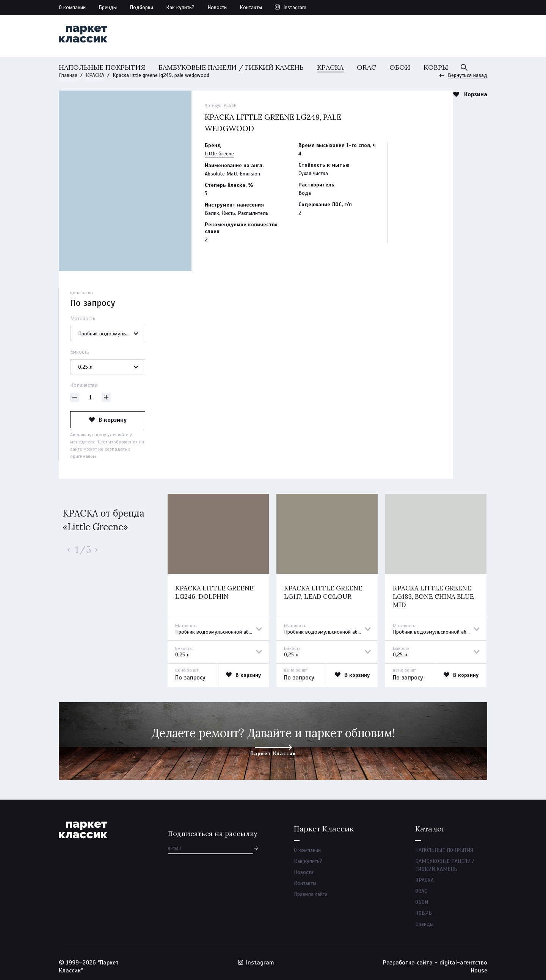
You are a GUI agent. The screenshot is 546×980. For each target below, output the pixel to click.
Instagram (295, 7)
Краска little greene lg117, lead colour (323, 592)
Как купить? (180, 7)
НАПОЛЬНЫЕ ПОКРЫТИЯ (102, 67)
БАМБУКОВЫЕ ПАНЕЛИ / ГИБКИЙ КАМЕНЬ (231, 67)
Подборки (141, 7)
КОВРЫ (436, 67)
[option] (218, 590)
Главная (68, 75)
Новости (217, 7)
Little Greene (219, 154)
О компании (72, 7)
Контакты (251, 7)
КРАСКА (330, 67)
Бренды (108, 7)
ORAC (366, 67)
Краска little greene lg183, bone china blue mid (433, 596)
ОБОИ (400, 67)
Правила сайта (311, 894)
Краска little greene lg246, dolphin (214, 592)
